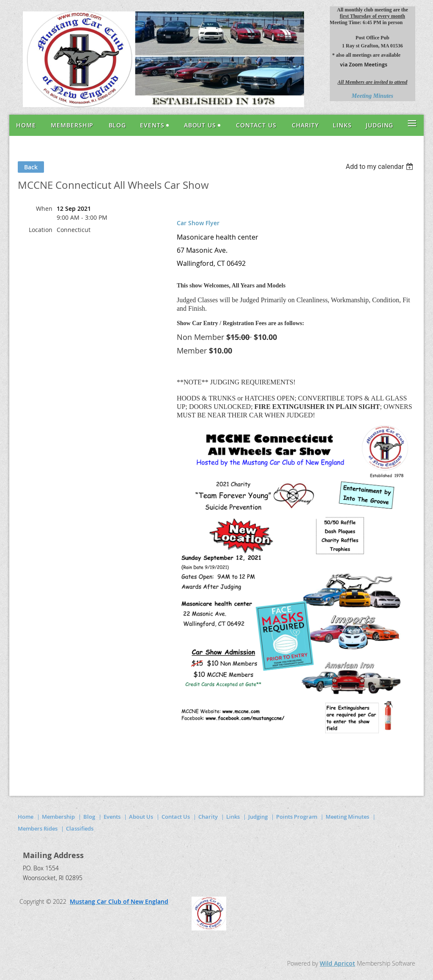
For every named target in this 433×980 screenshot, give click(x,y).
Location (41, 230)
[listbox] (380, 167)
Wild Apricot (337, 963)
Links (233, 817)
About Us (141, 817)
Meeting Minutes (347, 817)
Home (26, 817)
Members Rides (38, 828)
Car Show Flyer (198, 223)
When (44, 208)
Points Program (297, 817)
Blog (89, 817)
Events (112, 817)
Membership (58, 817)
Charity (208, 817)
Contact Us (176, 817)
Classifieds (80, 828)
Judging (258, 817)
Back (31, 167)
